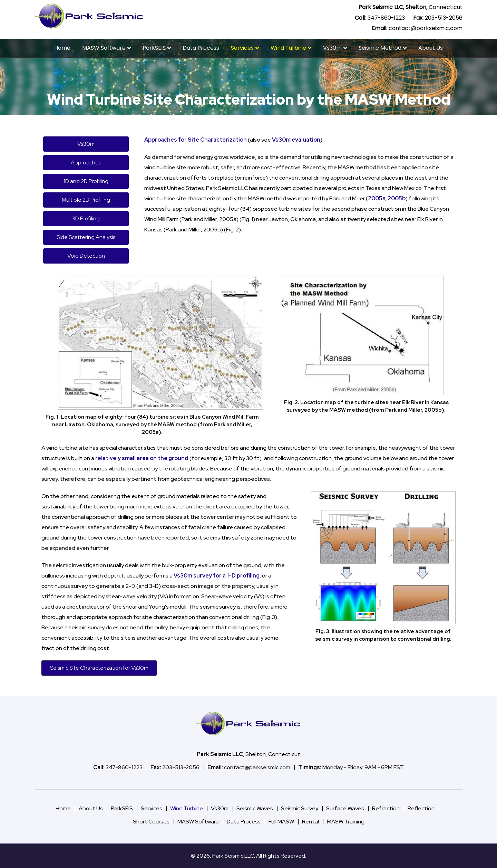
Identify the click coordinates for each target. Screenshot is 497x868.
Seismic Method (380, 48)
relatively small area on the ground (142, 458)
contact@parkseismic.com (426, 28)
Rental (310, 822)
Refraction (386, 808)
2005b (397, 198)
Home (62, 48)
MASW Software (104, 48)
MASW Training (346, 822)
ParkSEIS (154, 48)
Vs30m (332, 48)
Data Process (201, 48)
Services (242, 48)
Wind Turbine (288, 48)
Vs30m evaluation (296, 140)
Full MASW (281, 822)
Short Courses (151, 822)
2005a (377, 198)
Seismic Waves (255, 808)
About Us (431, 48)
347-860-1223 (386, 18)
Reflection (421, 808)
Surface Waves (345, 808)
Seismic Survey (300, 808)
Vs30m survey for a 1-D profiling (217, 576)
